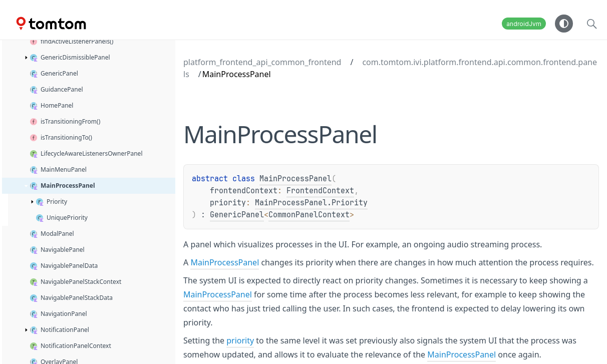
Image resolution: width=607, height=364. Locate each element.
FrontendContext (320, 191)
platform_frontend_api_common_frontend (262, 62)
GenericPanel (237, 215)
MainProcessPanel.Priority (311, 203)
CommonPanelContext (309, 215)
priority (240, 340)
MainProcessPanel (295, 179)
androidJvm (524, 24)
